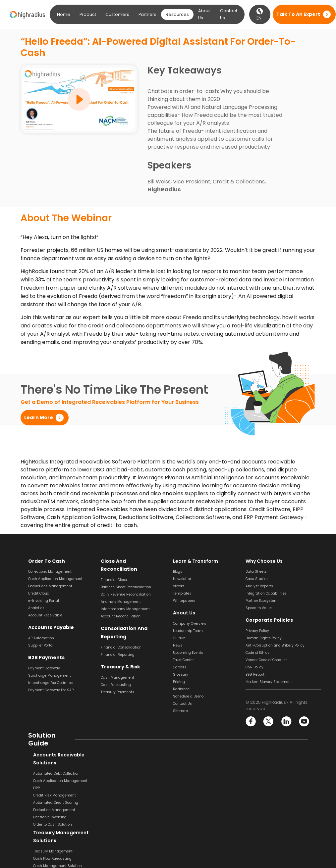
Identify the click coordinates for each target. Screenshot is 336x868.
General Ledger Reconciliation (271, 810)
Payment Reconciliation (266, 788)
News (178, 645)
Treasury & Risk (119, 658)
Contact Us (229, 14)
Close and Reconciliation (131, 561)
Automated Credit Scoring (51, 803)
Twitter (269, 722)
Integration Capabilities (266, 593)
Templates (182, 593)
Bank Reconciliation (262, 773)
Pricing (179, 682)
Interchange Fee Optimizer (51, 682)
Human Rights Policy (264, 638)
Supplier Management (193, 817)
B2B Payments (45, 657)
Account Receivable (45, 615)
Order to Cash (46, 561)
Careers (180, 667)
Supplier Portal (41, 645)
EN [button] (260, 14)
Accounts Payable (50, 627)
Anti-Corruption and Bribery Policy (275, 645)
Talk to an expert (298, 14)
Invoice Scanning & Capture (197, 781)
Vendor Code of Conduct (266, 660)
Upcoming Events (188, 653)
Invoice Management (191, 810)
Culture (179, 638)
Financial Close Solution (266, 832)
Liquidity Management (120, 803)
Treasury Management (120, 773)
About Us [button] (204, 14)
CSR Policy (254, 667)
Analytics (36, 608)
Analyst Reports (259, 586)
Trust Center (183, 660)
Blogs (178, 572)
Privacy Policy (257, 631)
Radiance (181, 689)
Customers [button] (117, 14)
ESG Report (255, 675)
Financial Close (114, 572)
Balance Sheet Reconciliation (126, 579)
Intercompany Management (125, 601)
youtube (304, 722)
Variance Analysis (261, 824)
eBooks (179, 586)
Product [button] (88, 14)
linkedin (286, 722)
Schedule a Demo (188, 696)
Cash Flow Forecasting (120, 781)
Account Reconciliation (121, 608)
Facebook (251, 722)
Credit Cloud (39, 593)
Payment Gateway (44, 668)
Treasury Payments (117, 683)
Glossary (181, 675)
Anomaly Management (121, 593)
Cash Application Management (55, 579)
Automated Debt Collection (51, 773)
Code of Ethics (257, 653)
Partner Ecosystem (262, 601)
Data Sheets (256, 572)
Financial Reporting (118, 646)
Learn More (39, 417)
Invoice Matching (188, 803)
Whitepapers (184, 601)
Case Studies (257, 579)
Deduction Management (49, 810)
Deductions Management (50, 586)
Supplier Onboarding (191, 824)
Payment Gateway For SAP (51, 690)
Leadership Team (188, 631)
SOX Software (257, 803)
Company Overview (190, 624)
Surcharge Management (50, 675)
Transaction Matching (265, 795)
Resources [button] (177, 14)
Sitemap (180, 711)
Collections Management (50, 572)
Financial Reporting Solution (125, 841)
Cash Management (117, 669)
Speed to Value (259, 608)
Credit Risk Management (50, 795)
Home (64, 14)
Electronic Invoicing (45, 817)
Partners (147, 14)
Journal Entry (257, 817)
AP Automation (41, 638)
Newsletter (182, 579)
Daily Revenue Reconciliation (126, 586)
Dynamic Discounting (192, 832)
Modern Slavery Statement (269, 682)
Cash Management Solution (125, 788)
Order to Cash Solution (48, 824)
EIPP (31, 788)
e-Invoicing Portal (44, 601)
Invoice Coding (186, 788)
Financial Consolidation (121, 639)
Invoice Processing (189, 773)
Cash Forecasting (116, 676)
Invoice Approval (187, 795)
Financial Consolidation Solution (129, 833)
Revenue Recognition (119, 795)
